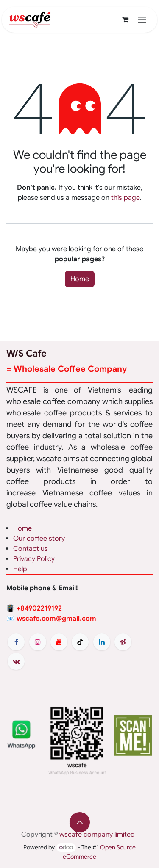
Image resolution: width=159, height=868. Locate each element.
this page (126, 198)
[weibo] (123, 642)
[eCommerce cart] (125, 19)
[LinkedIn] (102, 642)
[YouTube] (59, 642)
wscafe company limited (97, 835)
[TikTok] (80, 642)
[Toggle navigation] (142, 20)
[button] (80, 822)
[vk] (16, 661)
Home (80, 279)
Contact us (31, 549)
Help (20, 569)
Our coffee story (39, 539)
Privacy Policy (34, 559)
